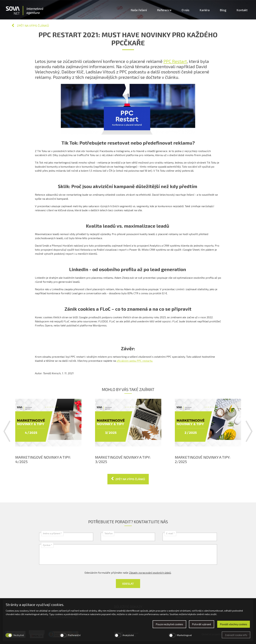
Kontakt (242, 10)
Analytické (128, 635)
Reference (164, 10)
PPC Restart (175, 61)
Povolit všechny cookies (234, 624)
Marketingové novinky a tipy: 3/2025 (123, 459)
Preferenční (74, 635)
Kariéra (205, 10)
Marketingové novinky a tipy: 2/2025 (203, 459)
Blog (223, 10)
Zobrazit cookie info (236, 635)
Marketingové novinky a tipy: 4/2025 (43, 459)
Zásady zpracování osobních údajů (150, 573)
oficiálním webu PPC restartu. (135, 361)
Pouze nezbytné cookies (169, 624)
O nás (186, 10)
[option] (48, 431)
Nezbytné (19, 635)
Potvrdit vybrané (202, 624)
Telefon (109, 533)
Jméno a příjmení (52, 533)
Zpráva (47, 545)
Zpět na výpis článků (33, 26)
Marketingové (184, 635)
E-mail (170, 533)
